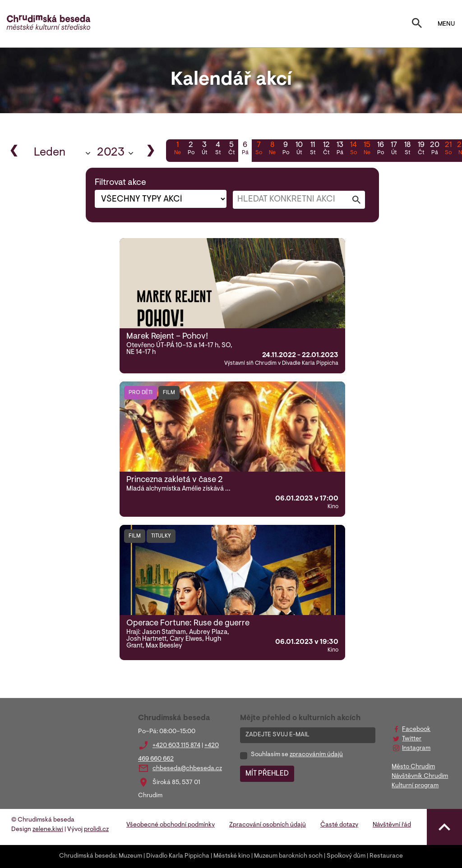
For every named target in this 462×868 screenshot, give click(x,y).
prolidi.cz (96, 830)
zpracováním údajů (316, 755)
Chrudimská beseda (88, 856)
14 (353, 149)
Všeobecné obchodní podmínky (171, 825)
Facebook (416, 730)
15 (367, 149)
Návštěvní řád (392, 825)
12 (326, 149)
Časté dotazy (339, 825)
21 (448, 149)
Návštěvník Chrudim (420, 776)
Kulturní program (415, 786)
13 (340, 149)
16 (380, 149)
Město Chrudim (413, 767)
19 (421, 149)
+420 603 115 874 (176, 746)
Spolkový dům (346, 856)
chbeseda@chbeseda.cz (187, 769)
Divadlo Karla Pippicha (178, 856)
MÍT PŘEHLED (267, 774)
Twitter (412, 739)
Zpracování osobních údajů (268, 825)
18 (407, 149)
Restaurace (386, 856)
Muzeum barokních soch (288, 856)
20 (434, 149)
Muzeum (130, 856)
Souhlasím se (297, 755)
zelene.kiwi (48, 830)
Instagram (416, 749)
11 (313, 149)
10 (299, 149)
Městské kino (232, 856)
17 (394, 149)
